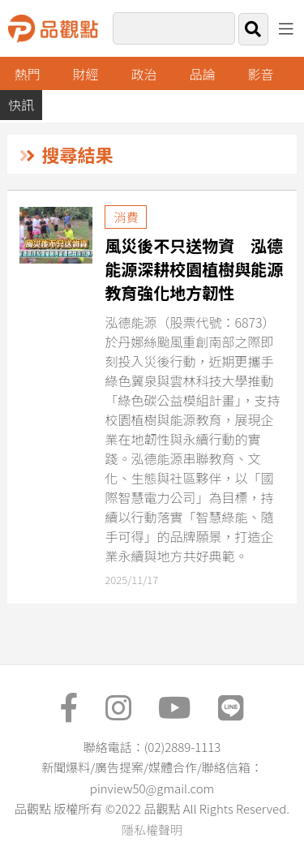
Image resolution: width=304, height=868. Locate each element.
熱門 (28, 74)
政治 (144, 74)
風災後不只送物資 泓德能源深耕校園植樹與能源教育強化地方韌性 (194, 269)
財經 (86, 74)
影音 (260, 74)
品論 (203, 74)
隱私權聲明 (152, 829)
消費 (126, 217)
